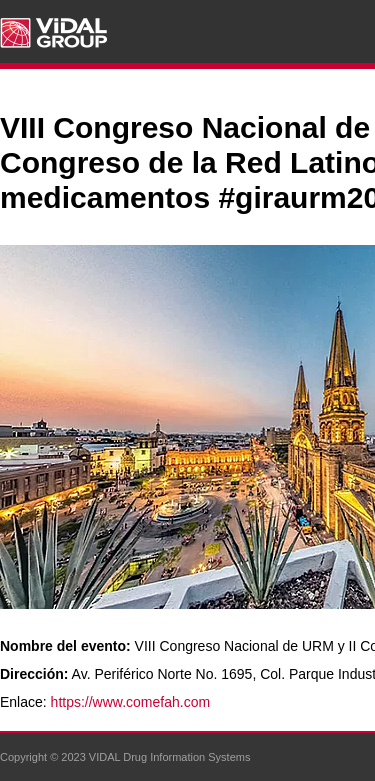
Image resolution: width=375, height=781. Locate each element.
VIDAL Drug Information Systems (170, 757)
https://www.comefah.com (131, 702)
